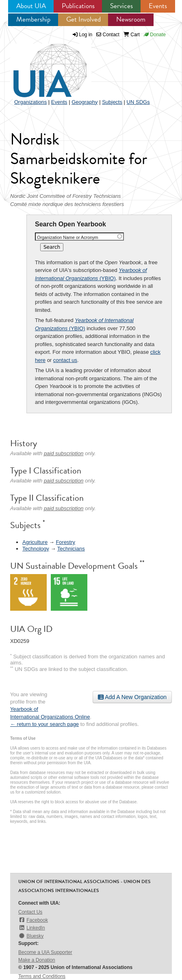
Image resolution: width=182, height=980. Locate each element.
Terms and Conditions (42, 976)
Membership (33, 19)
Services (121, 6)
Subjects (112, 102)
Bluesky (31, 936)
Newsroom (131, 19)
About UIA (31, 6)
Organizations (30, 102)
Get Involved (83, 19)
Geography (84, 102)
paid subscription (64, 453)
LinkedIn (32, 928)
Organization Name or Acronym (68, 237)
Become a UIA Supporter (45, 952)
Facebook (33, 920)
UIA (41, 66)
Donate (155, 35)
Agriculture (35, 542)
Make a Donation (37, 960)
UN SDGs (138, 102)
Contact (108, 35)
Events (158, 6)
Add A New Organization (132, 697)
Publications (78, 6)
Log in (86, 35)
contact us (65, 360)
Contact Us (30, 912)
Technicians (71, 549)
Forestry (65, 542)
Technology (36, 549)
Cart (132, 35)
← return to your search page (44, 724)
